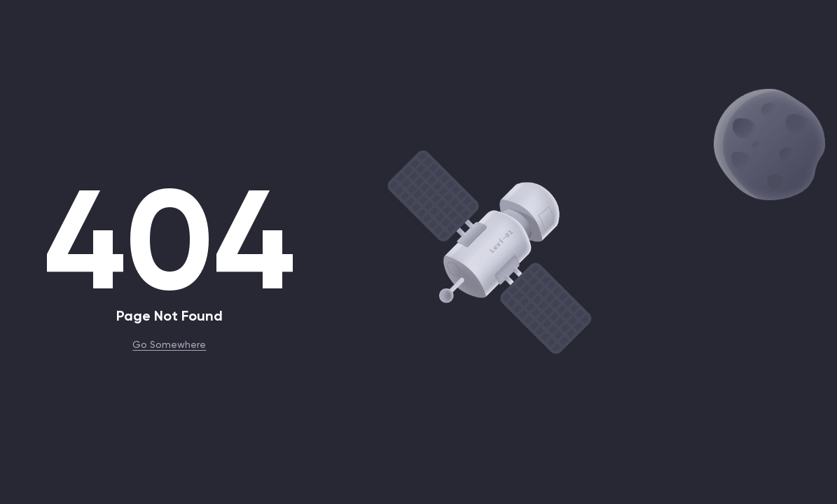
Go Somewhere (169, 344)
